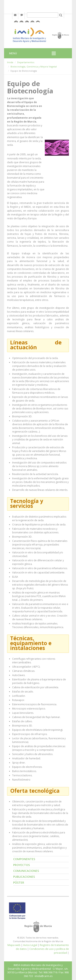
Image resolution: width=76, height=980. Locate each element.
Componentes (24, 859)
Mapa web (14, 945)
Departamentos (26, 62)
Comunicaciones (26, 871)
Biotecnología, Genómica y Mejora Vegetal (34, 67)
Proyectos (21, 865)
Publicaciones (24, 877)
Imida (10, 62)
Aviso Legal (30, 945)
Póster (19, 883)
